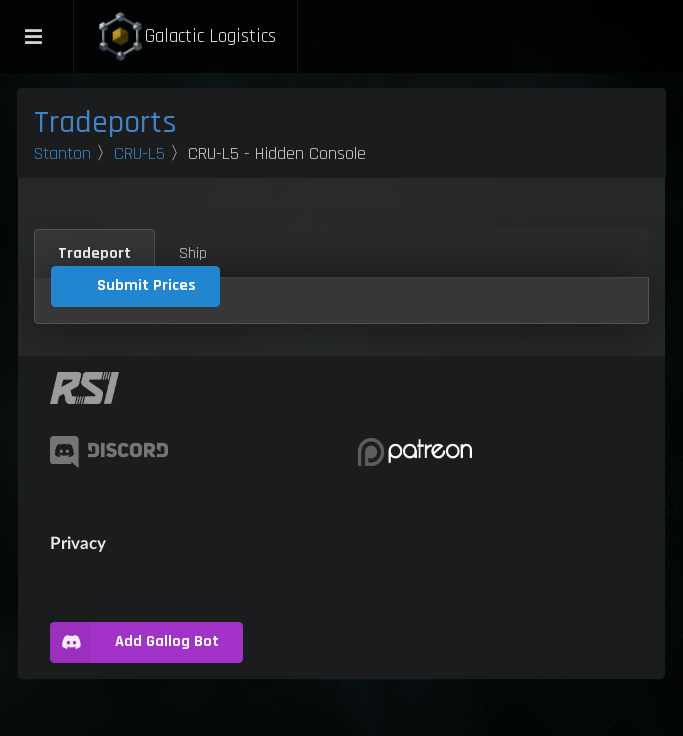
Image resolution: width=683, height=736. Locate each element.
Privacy (78, 542)
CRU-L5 (139, 153)
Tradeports (105, 122)
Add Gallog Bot (134, 642)
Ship (193, 253)
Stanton (62, 153)
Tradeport (94, 253)
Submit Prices (146, 285)
